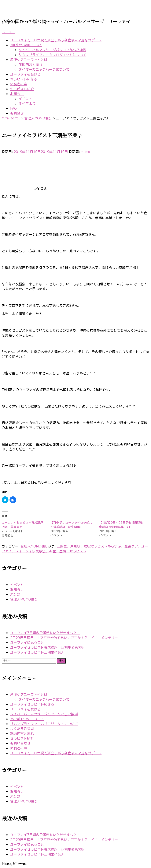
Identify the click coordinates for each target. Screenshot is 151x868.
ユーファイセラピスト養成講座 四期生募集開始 (47, 647)
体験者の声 (19, 84)
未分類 (15, 594)
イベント (25, 99)
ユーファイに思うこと (27, 643)
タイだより (27, 104)
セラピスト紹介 (22, 89)
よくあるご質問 (22, 729)
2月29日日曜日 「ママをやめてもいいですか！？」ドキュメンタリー (64, 638)
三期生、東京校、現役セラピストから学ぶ (89, 546)
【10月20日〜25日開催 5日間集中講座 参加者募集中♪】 (121, 525)
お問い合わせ (20, 743)
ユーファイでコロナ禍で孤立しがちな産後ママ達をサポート (56, 40)
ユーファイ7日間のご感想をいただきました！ (45, 633)
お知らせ (17, 94)
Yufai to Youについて (26, 45)
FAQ (13, 108)
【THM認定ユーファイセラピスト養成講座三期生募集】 (71, 525)
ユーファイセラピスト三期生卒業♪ (37, 652)
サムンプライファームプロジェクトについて (52, 55)
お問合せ (17, 113)
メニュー (8, 32)
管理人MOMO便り (34, 546)
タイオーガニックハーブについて (44, 69)
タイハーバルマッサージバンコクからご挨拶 (52, 50)
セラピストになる (24, 79)
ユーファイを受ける (25, 74)
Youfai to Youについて (27, 719)
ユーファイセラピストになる (32, 704)
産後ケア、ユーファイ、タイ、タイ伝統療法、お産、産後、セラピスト (75, 549)
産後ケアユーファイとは (29, 60)
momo (85, 152)
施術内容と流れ (30, 64)
